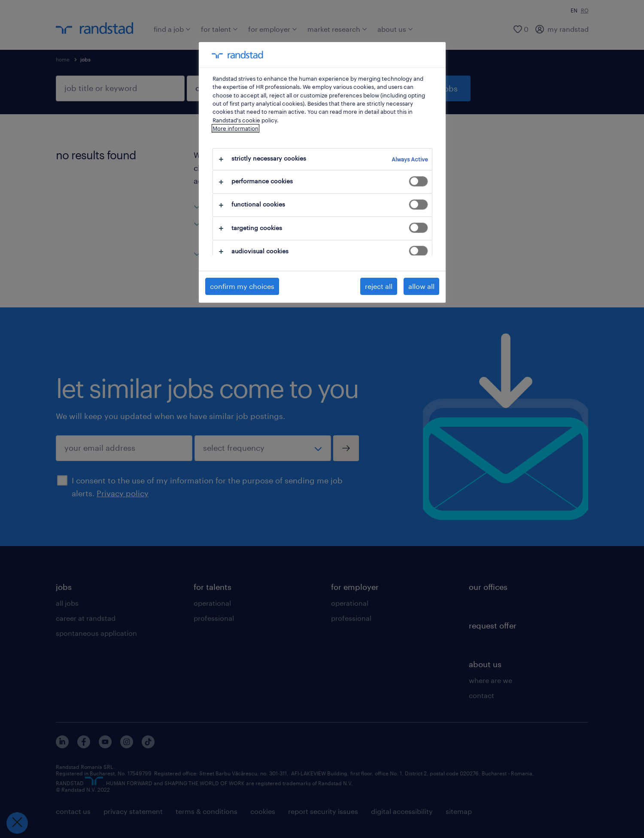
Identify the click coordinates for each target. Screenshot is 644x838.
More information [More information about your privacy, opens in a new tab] (235, 128)
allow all (421, 286)
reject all (379, 286)
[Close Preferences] (17, 823)
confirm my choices (242, 286)
